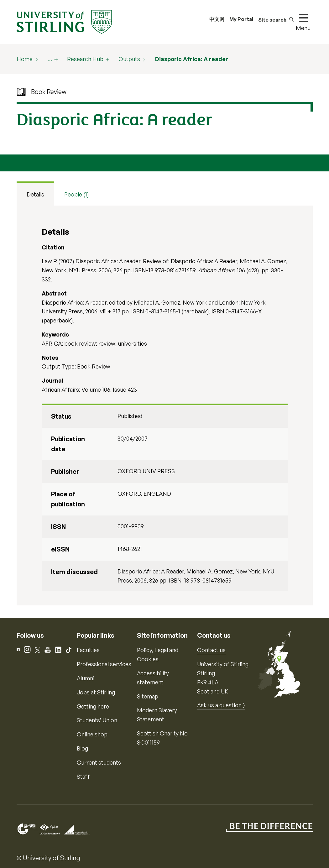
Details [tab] (35, 194)
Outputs (129, 59)
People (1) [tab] (77, 194)
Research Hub (85, 59)
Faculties (88, 650)
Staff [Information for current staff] (83, 776)
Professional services (104, 664)
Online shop (92, 734)
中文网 (217, 19)
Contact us (211, 650)
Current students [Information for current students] (99, 762)
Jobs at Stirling (96, 692)
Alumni (86, 678)
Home (25, 59)
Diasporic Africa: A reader (192, 59)
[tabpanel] (165, 406)
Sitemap (148, 696)
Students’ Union (97, 720)
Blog (82, 748)
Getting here (93, 706)
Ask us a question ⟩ (221, 705)
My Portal (241, 19)
